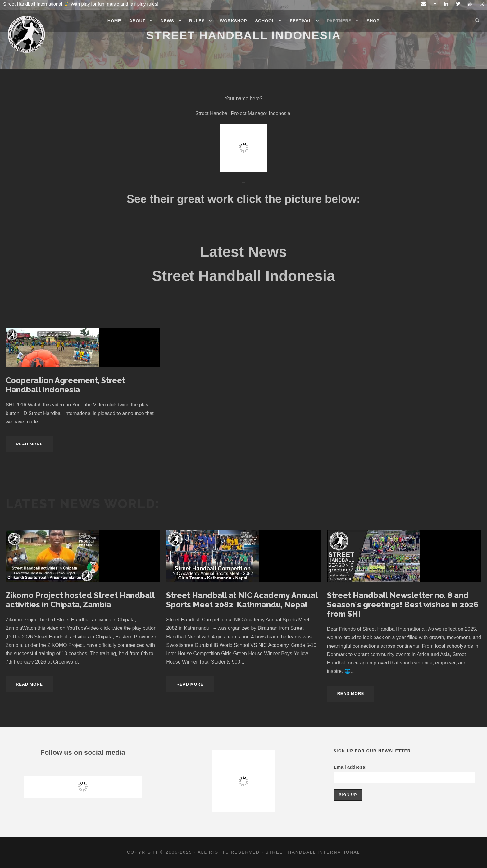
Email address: (350, 767)
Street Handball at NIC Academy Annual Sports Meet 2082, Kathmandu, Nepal (242, 600)
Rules (197, 21)
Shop (373, 21)
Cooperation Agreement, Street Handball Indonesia (65, 385)
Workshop (234, 21)
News (167, 21)
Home (114, 21)
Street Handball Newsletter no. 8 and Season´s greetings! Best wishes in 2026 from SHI (403, 605)
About (137, 21)
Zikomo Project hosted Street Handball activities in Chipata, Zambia (80, 600)
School (265, 21)
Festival (301, 21)
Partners (339, 21)
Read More (29, 444)
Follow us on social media (83, 752)
